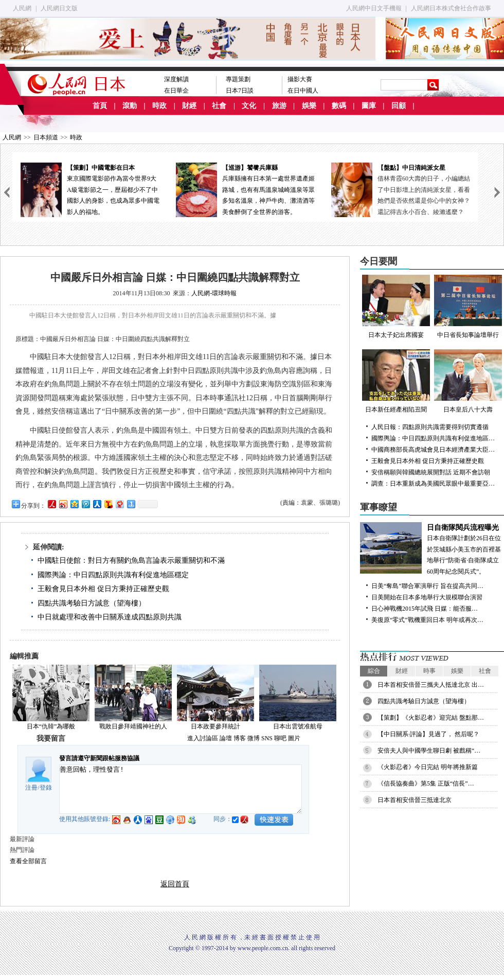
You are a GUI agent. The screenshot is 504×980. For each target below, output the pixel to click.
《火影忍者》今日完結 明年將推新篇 (428, 767)
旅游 (279, 106)
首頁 (100, 106)
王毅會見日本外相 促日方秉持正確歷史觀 (103, 589)
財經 (189, 106)
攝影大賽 (300, 79)
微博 (254, 738)
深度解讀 (176, 79)
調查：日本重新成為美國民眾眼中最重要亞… (433, 484)
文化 (249, 106)
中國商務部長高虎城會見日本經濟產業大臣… (433, 450)
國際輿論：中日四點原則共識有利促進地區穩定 (113, 575)
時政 (159, 106)
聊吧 (280, 738)
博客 (240, 738)
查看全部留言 (28, 861)
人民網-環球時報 (214, 293)
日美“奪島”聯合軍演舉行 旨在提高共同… (427, 586)
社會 (219, 106)
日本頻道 (46, 137)
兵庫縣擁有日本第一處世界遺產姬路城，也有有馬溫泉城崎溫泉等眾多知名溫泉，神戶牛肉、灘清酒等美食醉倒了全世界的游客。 (245, 189)
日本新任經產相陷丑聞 (396, 381)
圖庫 (369, 106)
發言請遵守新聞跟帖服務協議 (99, 758)
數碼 (339, 106)
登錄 (46, 788)
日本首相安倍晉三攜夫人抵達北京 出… (431, 685)
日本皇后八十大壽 (468, 381)
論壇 (226, 738)
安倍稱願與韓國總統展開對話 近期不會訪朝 (431, 472)
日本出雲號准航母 (298, 726)
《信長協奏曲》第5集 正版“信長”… (426, 783)
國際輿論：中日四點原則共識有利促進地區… (433, 438)
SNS (267, 738)
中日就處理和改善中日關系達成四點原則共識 (110, 617)
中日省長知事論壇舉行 (468, 307)
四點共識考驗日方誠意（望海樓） (92, 603)
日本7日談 (240, 91)
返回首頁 (175, 884)
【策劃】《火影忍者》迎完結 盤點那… (431, 718)
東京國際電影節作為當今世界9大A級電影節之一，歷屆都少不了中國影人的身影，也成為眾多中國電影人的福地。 (90, 189)
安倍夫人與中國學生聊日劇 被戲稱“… (429, 751)
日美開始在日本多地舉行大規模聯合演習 (427, 597)
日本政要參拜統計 (215, 726)
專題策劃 (238, 79)
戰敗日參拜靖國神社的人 (133, 726)
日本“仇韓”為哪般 (51, 726)
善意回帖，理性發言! (181, 789)
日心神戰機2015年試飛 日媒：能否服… (425, 609)
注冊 (31, 788)
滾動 (130, 106)
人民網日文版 (59, 8)
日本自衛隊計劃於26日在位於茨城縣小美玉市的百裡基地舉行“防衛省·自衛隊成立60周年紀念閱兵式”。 (432, 549)
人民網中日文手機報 (374, 8)
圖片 (294, 738)
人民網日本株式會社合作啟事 (451, 8)
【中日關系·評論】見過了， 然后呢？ (428, 734)
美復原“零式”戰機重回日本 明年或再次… (427, 620)
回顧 (399, 106)
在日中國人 (303, 91)
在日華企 (176, 91)
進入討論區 (203, 738)
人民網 (22, 8)
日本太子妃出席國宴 (396, 307)
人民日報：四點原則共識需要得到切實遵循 (430, 427)
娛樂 (309, 106)
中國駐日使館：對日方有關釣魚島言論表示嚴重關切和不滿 (131, 560)
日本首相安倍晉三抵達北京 (415, 800)
